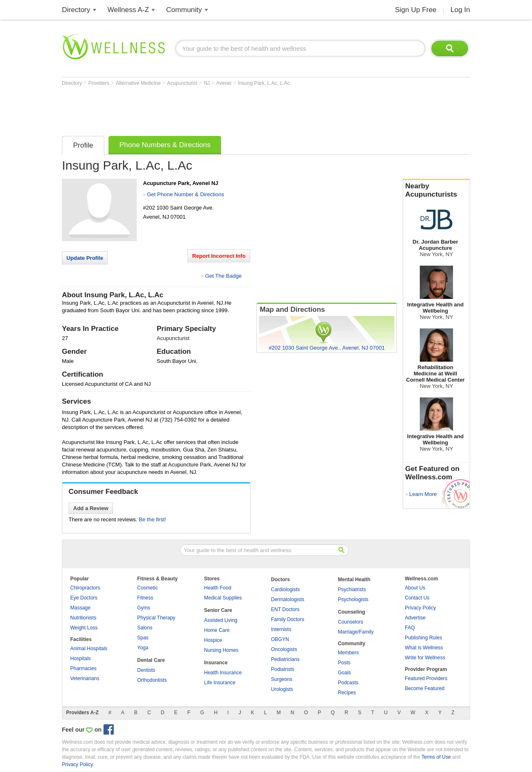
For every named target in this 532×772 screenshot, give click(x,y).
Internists (281, 629)
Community (184, 10)
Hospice (213, 640)
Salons (145, 628)
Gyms (144, 608)
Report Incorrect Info (219, 256)
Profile (83, 145)
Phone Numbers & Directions (165, 145)
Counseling (351, 612)
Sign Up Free (416, 10)
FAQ (410, 628)
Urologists (282, 689)
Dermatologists (288, 599)
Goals (344, 673)
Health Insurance (223, 673)
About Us (415, 588)
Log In (460, 10)
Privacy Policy (420, 608)
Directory (76, 10)
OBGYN (280, 639)
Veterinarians (85, 678)
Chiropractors (85, 588)
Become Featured (425, 688)
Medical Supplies (223, 598)
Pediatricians (285, 659)
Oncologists (284, 649)
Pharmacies (83, 668)
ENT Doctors (285, 609)
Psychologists (353, 599)
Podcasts (348, 683)
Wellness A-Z (128, 10)
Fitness (145, 598)
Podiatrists (283, 669)
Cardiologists (285, 589)
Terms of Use (436, 757)
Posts (344, 663)
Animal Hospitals (89, 649)
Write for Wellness (425, 658)
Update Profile (85, 258)
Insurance (216, 663)
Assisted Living (221, 620)
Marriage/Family (356, 632)
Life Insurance (220, 683)
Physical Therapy (156, 618)
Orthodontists (152, 680)
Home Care (217, 630)
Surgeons (282, 679)
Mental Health (354, 580)
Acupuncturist (183, 83)
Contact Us (417, 598)
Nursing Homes (221, 650)
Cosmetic (148, 588)
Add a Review (91, 508)
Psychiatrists (352, 589)
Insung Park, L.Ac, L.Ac (264, 83)
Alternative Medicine (139, 83)
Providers (99, 83)
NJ (207, 83)
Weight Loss (84, 628)
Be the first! (153, 519)
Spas (143, 638)
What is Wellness (424, 648)
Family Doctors (288, 619)
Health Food (218, 588)
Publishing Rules (423, 638)
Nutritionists (83, 618)
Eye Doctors (84, 598)
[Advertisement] (213, 109)
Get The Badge (223, 276)
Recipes (347, 693)
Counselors (351, 622)
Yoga (143, 648)
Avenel (224, 83)
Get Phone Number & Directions (185, 194)
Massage (80, 608)
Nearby (436, 190)
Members (348, 653)
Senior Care (218, 610)
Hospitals (80, 659)
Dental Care (151, 660)
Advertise (415, 618)
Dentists (146, 670)
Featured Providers (426, 678)
